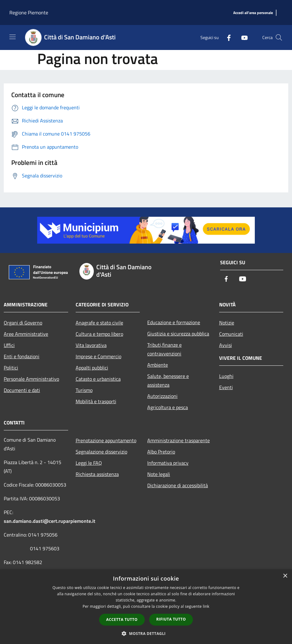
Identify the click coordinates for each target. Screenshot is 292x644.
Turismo (84, 390)
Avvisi (226, 345)
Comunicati (231, 334)
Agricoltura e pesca (168, 407)
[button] (146, 633)
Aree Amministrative (26, 334)
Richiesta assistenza (97, 474)
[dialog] (146, 607)
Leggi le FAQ (89, 463)
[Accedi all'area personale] (253, 13)
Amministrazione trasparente (179, 440)
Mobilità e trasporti (96, 401)
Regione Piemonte (29, 12)
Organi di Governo (23, 323)
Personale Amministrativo (31, 379)
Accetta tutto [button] (122, 619)
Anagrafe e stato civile (99, 323)
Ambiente (158, 365)
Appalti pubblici (92, 368)
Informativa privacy (168, 463)
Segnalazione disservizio (101, 452)
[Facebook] (226, 37)
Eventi (226, 387)
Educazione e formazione (174, 322)
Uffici (9, 345)
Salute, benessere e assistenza (168, 380)
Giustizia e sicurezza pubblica (178, 334)
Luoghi (226, 376)
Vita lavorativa (91, 345)
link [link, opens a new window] (206, 606)
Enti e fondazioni (22, 356)
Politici (11, 368)
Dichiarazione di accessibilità (178, 485)
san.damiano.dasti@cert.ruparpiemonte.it (50, 521)
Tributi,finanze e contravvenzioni (164, 349)
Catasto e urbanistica (98, 379)
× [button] (285, 576)
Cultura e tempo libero (99, 334)
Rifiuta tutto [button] (171, 619)
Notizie (227, 323)
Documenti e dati (22, 390)
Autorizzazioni (162, 396)
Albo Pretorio (161, 452)
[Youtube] (242, 37)
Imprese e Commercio (98, 356)
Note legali (159, 474)
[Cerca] (279, 37)
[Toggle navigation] (13, 37)
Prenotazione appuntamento (106, 440)
